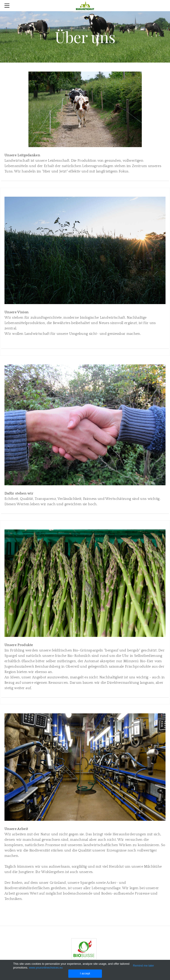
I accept (85, 973)
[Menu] (8, 6)
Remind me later (144, 966)
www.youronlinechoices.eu (46, 968)
